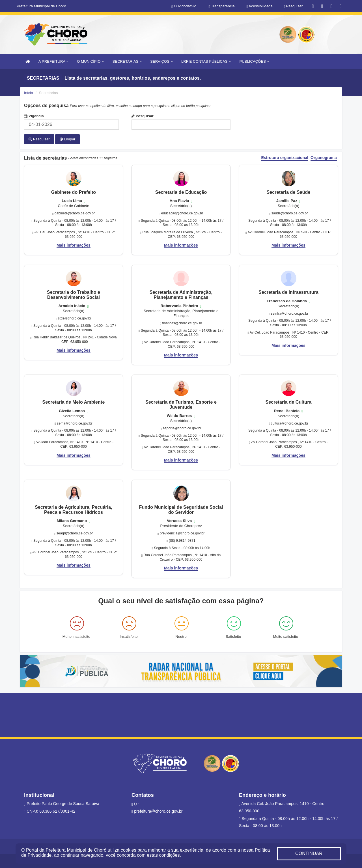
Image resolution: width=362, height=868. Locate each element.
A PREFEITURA (53, 61)
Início (29, 93)
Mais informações (74, 245)
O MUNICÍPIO (90, 61)
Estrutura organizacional (285, 157)
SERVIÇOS (161, 61)
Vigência (34, 116)
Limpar (67, 139)
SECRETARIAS (127, 61)
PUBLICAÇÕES (254, 61)
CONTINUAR (309, 853)
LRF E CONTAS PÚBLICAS (206, 61)
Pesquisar (143, 116)
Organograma (324, 157)
